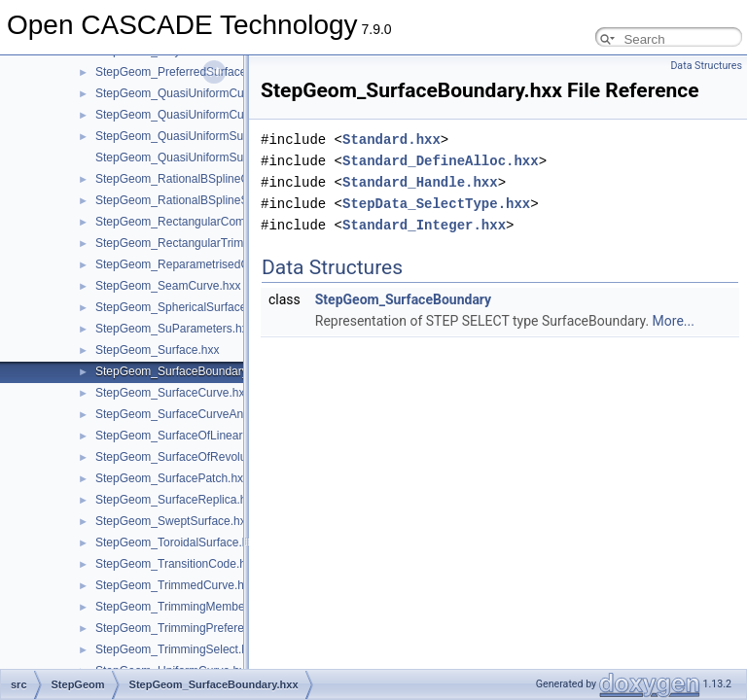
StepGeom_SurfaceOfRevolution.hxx (191, 457)
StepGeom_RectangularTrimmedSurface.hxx (212, 243)
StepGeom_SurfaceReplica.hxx (177, 500)
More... (674, 321)
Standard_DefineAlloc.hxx (441, 161)
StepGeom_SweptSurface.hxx (174, 521)
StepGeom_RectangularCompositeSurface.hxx (216, 222)
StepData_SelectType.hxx (436, 204)
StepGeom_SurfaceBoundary (403, 299)
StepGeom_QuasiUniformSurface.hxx (193, 136)
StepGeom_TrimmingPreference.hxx (190, 628)
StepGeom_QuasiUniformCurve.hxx (188, 93)
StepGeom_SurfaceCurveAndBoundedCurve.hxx (222, 414)
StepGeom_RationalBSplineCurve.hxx (194, 179)
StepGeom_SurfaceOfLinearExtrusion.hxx (204, 436)
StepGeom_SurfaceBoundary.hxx (182, 371)
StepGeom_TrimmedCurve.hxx (176, 585)
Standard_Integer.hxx (424, 225)
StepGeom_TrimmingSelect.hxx (178, 649)
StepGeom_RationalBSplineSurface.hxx (199, 200)
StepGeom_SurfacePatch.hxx (172, 478)
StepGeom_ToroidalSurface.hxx (178, 542)
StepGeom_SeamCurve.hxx (168, 286)
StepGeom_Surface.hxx (157, 350)
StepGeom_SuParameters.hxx (175, 329)
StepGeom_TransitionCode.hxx (177, 564)
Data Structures (706, 66)
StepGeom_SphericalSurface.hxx (181, 307)
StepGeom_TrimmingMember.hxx (182, 607)
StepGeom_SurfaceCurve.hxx (173, 393)
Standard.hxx (391, 140)
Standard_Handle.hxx (420, 182)
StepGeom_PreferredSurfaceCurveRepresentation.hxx (237, 72)
